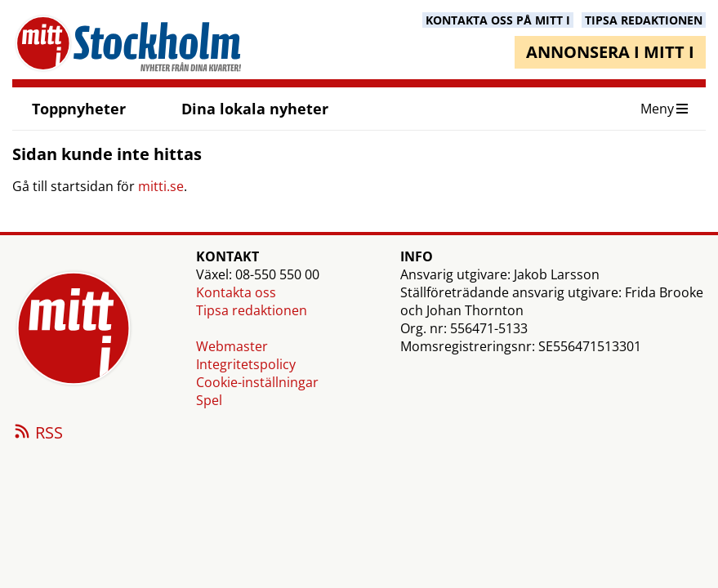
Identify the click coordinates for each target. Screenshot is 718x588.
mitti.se (161, 186)
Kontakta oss (236, 292)
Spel (209, 400)
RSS (38, 434)
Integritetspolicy (246, 364)
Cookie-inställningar (257, 382)
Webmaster (232, 346)
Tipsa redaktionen (252, 310)
